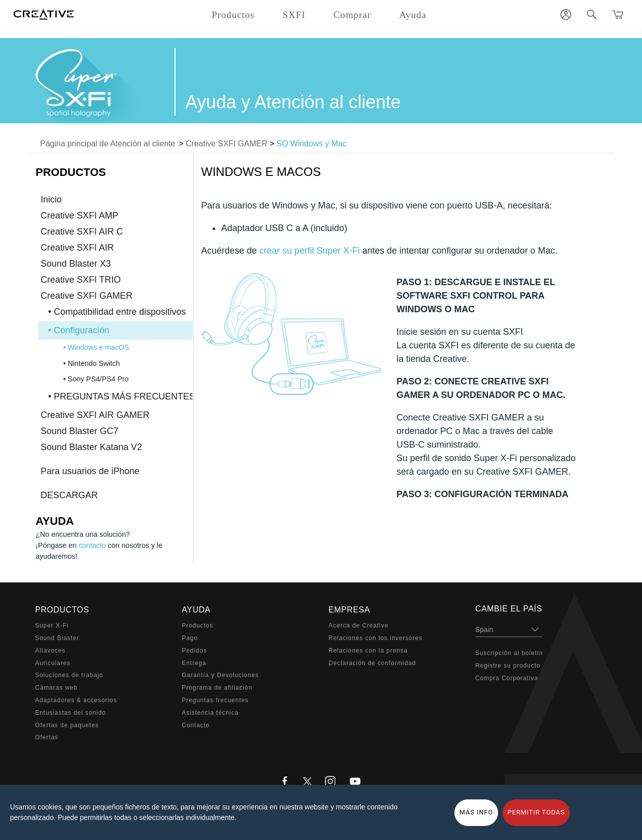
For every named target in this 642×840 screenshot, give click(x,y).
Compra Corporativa (507, 678)
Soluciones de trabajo (69, 675)
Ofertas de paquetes (67, 725)
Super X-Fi (52, 625)
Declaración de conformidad (372, 663)
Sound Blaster (57, 638)
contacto (92, 545)
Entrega (194, 663)
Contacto (196, 725)
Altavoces (50, 651)
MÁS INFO (476, 812)
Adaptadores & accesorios (76, 700)
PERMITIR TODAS (536, 812)
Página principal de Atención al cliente (108, 144)
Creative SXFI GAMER (226, 144)
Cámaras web (56, 688)
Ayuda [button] (413, 15)
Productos (198, 625)
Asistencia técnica (210, 713)
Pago (190, 638)
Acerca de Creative (358, 625)
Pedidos (195, 651)
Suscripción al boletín (509, 653)
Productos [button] (233, 15)
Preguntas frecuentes (215, 700)
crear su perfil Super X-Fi (309, 251)
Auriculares (53, 663)
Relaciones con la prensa (368, 651)
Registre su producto (508, 666)
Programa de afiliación (217, 688)
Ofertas (47, 737)
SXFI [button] (294, 15)
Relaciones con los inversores (375, 638)
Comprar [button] (352, 15)
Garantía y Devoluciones (220, 675)
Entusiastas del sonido (70, 713)
